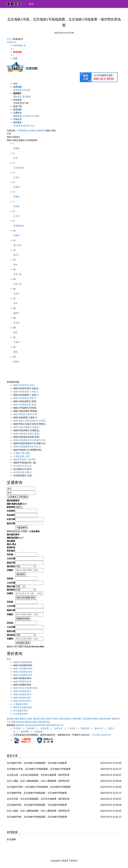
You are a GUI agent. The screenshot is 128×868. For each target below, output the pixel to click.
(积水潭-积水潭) (25, 414)
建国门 (16, 313)
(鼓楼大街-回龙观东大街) (29, 440)
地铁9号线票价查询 (22, 701)
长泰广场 (59, 725)
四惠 (15, 352)
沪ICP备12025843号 (102, 735)
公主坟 (16, 216)
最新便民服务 (105, 719)
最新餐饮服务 (13, 719)
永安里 (16, 323)
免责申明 (45, 728)
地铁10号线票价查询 (23, 662)
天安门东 (17, 284)
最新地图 (51, 725)
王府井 (16, 294)
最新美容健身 (92, 719)
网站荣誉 (85, 728)
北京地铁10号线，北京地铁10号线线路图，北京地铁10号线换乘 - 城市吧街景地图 (39, 787)
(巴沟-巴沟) (24, 385)
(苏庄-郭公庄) (23, 466)
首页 (31, 4)
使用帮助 (25, 732)
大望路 (16, 342)
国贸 (15, 332)
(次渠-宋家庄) (23, 472)
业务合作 (58, 728)
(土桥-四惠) (22, 453)
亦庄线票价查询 (21, 714)
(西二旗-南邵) (25, 459)
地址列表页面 (31, 725)
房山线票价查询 (21, 711)
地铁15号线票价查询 (23, 675)
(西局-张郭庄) (25, 398)
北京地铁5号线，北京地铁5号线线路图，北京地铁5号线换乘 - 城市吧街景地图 (38, 817)
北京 (9, 39)
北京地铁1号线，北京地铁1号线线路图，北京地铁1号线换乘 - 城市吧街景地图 (38, 764)
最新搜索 (20, 725)
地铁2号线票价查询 (22, 682)
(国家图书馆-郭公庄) (27, 447)
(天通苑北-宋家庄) (26, 427)
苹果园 (16, 148)
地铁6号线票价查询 (22, 694)
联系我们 (31, 728)
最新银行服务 (31, 722)
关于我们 (17, 728)
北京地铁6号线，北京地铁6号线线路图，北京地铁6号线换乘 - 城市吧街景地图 (38, 793)
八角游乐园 (18, 168)
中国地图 (21, 131)
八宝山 (16, 177)
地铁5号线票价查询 (22, 691)
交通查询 (41, 131)
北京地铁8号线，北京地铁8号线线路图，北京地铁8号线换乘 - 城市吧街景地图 (38, 805)
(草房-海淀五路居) (26, 434)
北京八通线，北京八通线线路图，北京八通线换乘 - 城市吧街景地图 (38, 782)
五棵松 (16, 197)
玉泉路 (16, 187)
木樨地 (16, 235)
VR (15, 42)
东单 (15, 303)
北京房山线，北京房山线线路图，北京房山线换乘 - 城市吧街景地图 (38, 776)
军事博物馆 (18, 226)
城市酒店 (42, 725)
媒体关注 (99, 728)
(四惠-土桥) (22, 456)
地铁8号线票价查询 (22, 698)
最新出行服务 (26, 719)
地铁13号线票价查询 (23, 669)
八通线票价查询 (21, 704)
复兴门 (16, 255)
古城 (15, 158)
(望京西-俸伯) (25, 405)
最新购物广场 (79, 719)
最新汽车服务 (52, 719)
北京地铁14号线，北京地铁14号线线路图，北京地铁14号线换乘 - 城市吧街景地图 (39, 770)
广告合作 (71, 728)
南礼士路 (17, 245)
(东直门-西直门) (26, 392)
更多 (9, 659)
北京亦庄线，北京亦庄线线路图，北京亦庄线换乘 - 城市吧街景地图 (38, 799)
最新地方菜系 (39, 719)
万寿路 (16, 206)
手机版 (10, 42)
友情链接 (38, 732)
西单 (15, 265)
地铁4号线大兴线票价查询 (25, 688)
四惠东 (16, 362)
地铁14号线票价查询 (23, 672)
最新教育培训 (44, 722)
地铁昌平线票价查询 (23, 707)
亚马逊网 (11, 839)
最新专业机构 (18, 722)
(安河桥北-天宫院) (29, 421)
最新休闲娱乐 (66, 719)
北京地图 (31, 131)
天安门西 (17, 274)
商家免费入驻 (19, 46)
